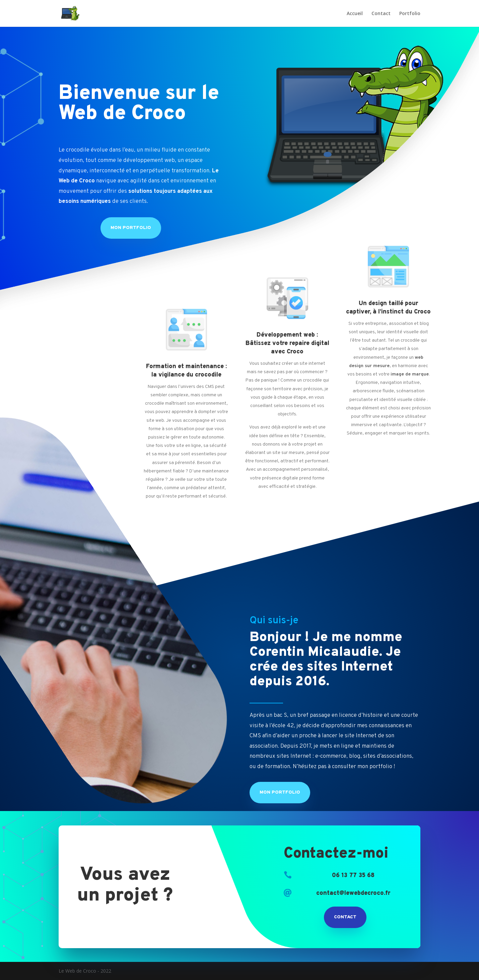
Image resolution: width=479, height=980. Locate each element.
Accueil (355, 14)
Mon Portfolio (131, 228)
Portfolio (410, 14)
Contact (381, 14)
